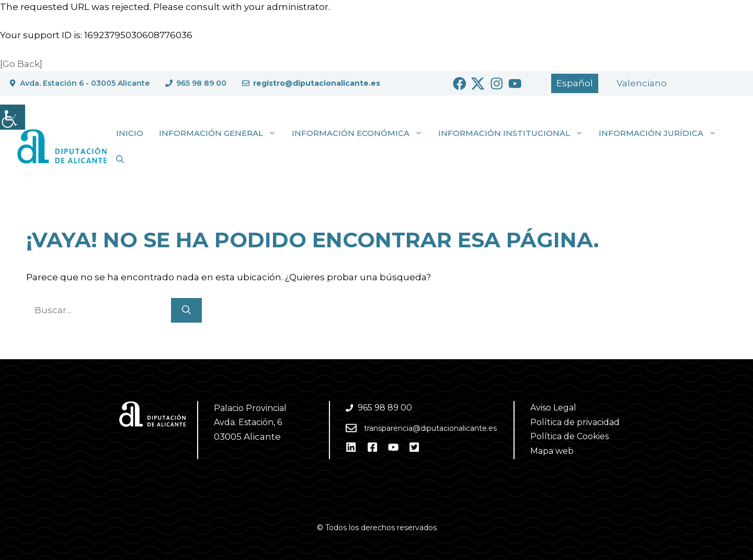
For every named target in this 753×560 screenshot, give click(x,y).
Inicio (130, 133)
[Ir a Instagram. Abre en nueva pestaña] (497, 84)
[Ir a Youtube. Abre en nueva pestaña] (515, 84)
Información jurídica (661, 133)
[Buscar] (186, 311)
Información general (221, 133)
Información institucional (515, 133)
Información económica (361, 133)
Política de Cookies (569, 436)
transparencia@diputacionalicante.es (430, 428)
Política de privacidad (575, 422)
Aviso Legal (553, 408)
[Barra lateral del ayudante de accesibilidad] (13, 117)
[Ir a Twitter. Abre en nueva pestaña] (478, 84)
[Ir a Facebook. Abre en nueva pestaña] (460, 84)
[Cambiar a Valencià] (642, 83)
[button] (120, 159)
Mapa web (552, 451)
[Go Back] (21, 64)
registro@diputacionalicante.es (317, 83)
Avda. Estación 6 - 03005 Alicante (85, 83)
